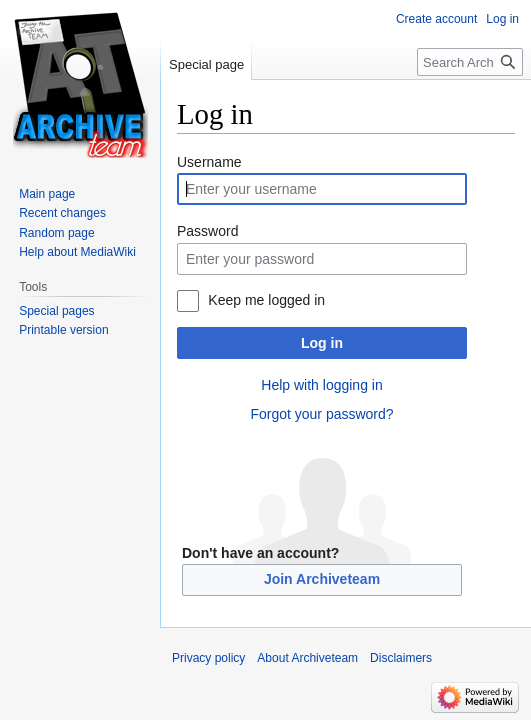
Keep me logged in (266, 300)
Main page (47, 194)
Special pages (56, 311)
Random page (56, 233)
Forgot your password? (321, 414)
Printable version (63, 330)
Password (207, 231)
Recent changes (62, 213)
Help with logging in (321, 385)
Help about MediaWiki (77, 252)
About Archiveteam (307, 658)
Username (209, 162)
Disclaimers (401, 658)
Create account (436, 19)
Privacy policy (208, 658)
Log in (322, 343)
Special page (206, 64)
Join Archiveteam (322, 579)
